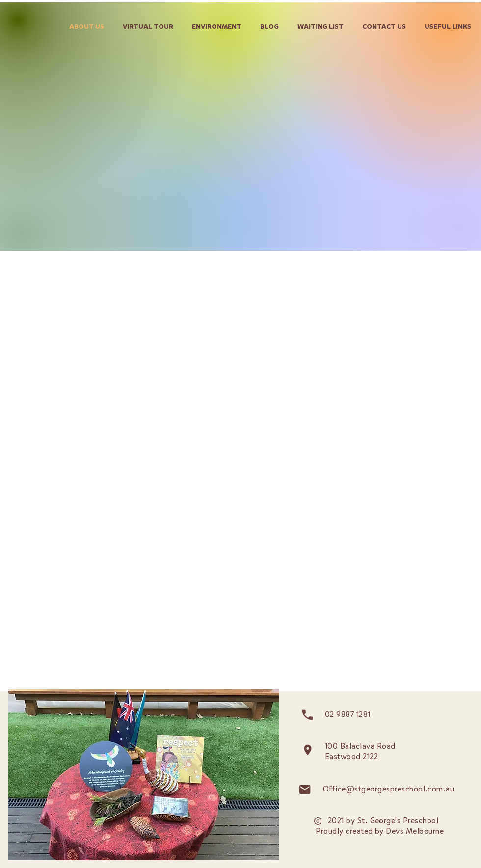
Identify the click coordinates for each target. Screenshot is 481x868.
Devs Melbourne (415, 831)
